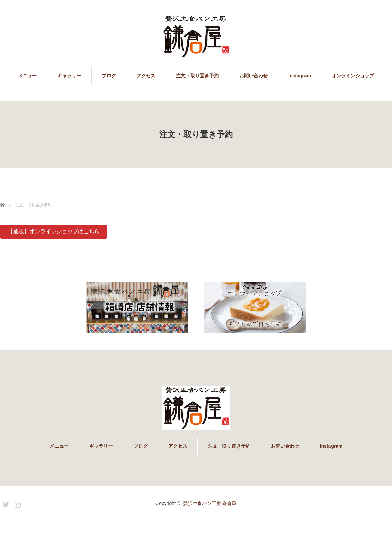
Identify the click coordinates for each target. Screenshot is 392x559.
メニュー (27, 76)
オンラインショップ (353, 76)
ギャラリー (69, 76)
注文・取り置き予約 (197, 76)
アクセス (146, 76)
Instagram (300, 76)
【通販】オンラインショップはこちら (54, 231)
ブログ (109, 76)
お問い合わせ (253, 76)
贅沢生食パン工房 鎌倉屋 (210, 503)
